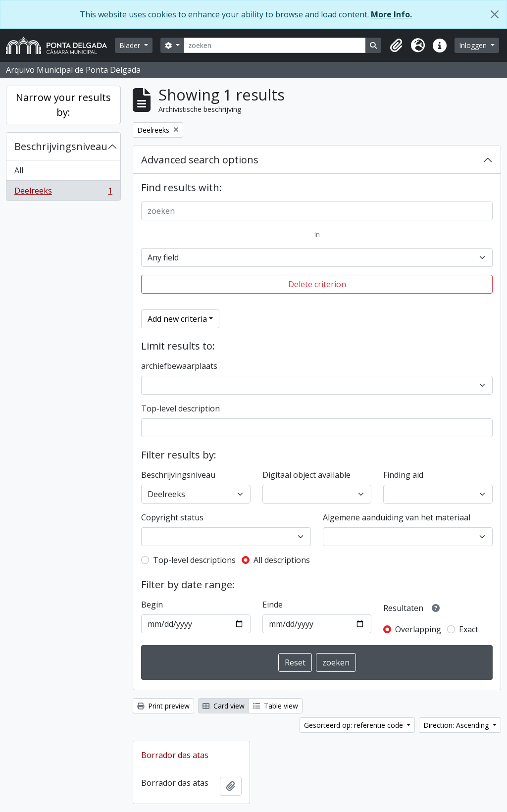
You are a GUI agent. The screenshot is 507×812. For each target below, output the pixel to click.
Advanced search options (200, 160)
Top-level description (180, 408)
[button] (396, 46)
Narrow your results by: (63, 105)
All (19, 170)
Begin (152, 605)
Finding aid (403, 475)
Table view (276, 706)
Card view (224, 706)
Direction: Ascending (457, 725)
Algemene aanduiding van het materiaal (397, 517)
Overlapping (418, 629)
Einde (273, 605)
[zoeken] (275, 45)
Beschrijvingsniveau (61, 146)
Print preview (163, 706)
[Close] (495, 14)
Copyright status (172, 517)
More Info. (391, 14)
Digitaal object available (306, 475)
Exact (469, 629)
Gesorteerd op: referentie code (355, 725)
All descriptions (282, 560)
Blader (131, 45)
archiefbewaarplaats (179, 366)
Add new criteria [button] (177, 319)
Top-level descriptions (194, 560)
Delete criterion (317, 284)
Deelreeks (63, 193)
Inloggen (474, 45)
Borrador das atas (175, 755)
